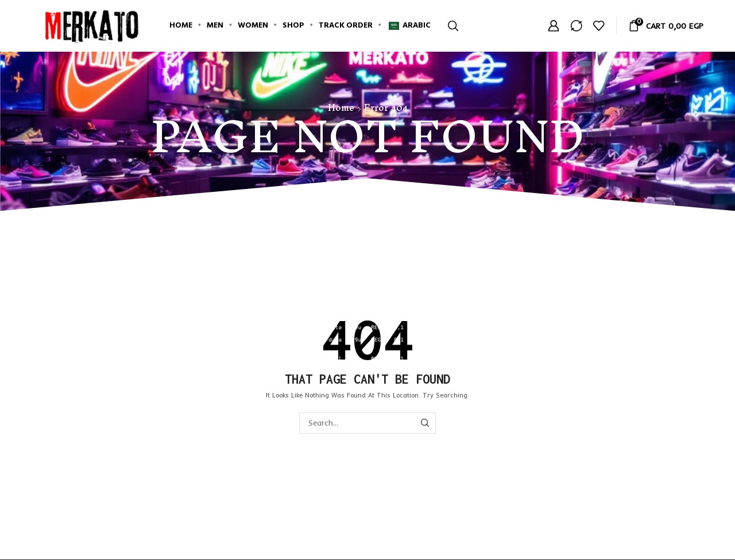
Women (253, 26)
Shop (293, 26)
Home (181, 26)
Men (215, 26)
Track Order (346, 26)
